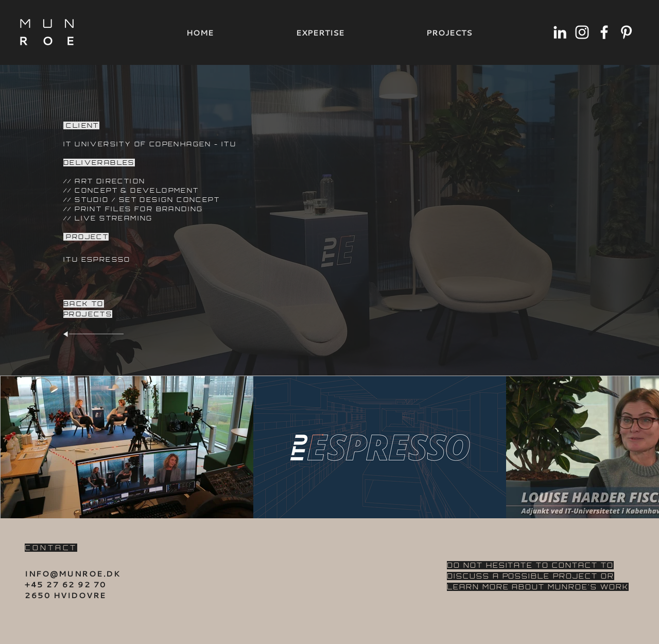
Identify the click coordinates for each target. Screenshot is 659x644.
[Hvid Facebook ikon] (604, 32)
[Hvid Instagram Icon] (582, 32)
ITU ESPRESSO (97, 259)
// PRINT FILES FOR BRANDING (133, 209)
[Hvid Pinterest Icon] (626, 32)
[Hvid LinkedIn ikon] (560, 32)
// (69, 190)
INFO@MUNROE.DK (73, 573)
